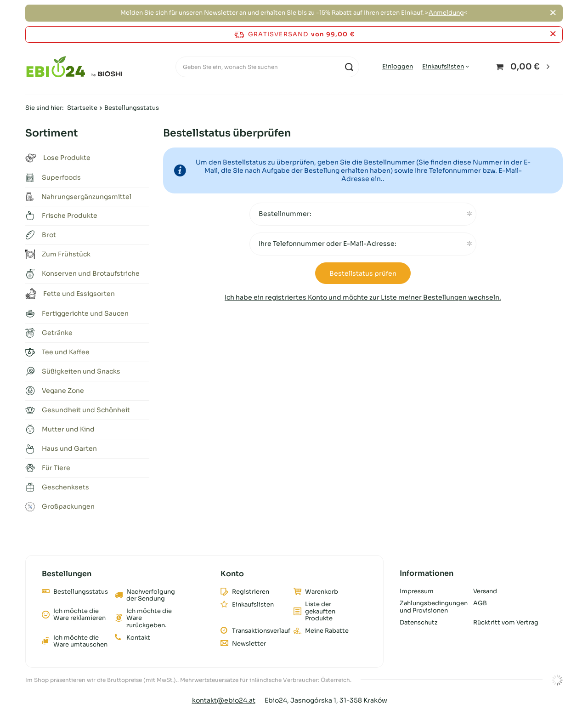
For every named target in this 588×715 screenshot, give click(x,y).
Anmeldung (446, 13)
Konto (232, 574)
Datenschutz (418, 623)
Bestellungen (67, 574)
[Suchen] (349, 67)
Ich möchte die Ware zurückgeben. (149, 618)
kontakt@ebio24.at (224, 700)
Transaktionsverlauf (259, 631)
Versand (485, 591)
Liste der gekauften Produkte (320, 611)
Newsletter (249, 644)
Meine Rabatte (327, 631)
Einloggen (398, 67)
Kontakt (138, 638)
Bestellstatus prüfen (363, 273)
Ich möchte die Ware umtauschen (80, 641)
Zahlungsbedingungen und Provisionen (433, 607)
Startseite (82, 108)
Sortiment (51, 133)
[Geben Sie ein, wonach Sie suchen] (267, 67)
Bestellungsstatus (81, 592)
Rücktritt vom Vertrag (506, 623)
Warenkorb (322, 592)
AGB (480, 603)
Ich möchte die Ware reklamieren (79, 615)
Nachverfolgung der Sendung (151, 595)
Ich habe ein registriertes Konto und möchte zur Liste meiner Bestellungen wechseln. (363, 297)
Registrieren (251, 592)
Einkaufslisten (443, 66)
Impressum (417, 591)
